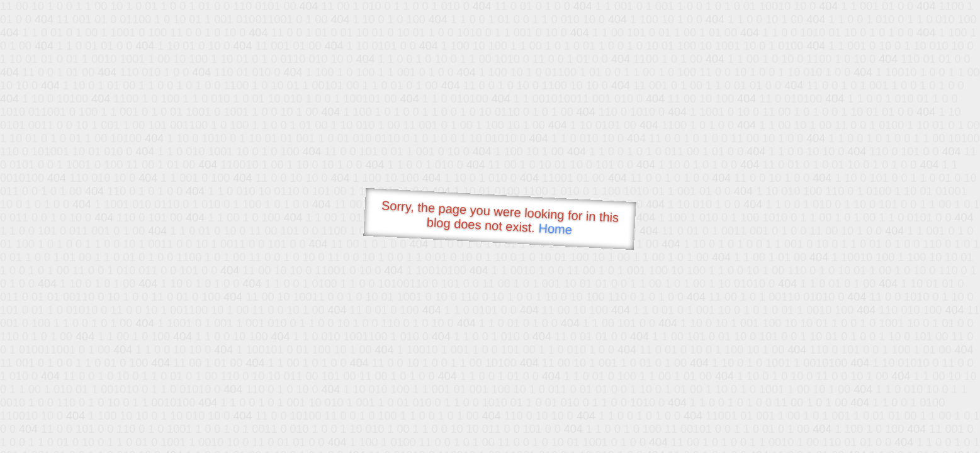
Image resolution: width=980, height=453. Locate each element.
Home (555, 229)
